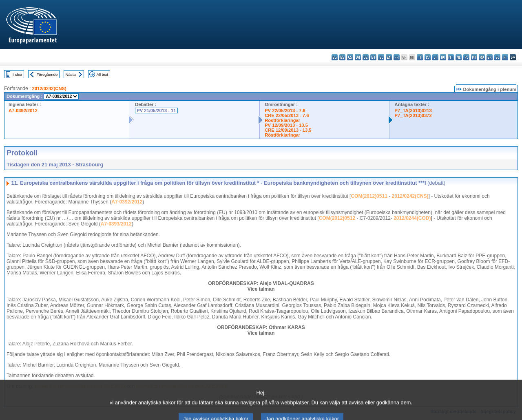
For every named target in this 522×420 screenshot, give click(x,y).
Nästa (71, 74)
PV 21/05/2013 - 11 (156, 111)
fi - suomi (505, 57)
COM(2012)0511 (369, 196)
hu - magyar (443, 57)
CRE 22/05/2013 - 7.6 (287, 115)
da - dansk (358, 57)
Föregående (47, 74)
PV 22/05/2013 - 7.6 (285, 111)
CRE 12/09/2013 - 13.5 (288, 130)
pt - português (474, 57)
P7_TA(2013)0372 (413, 115)
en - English (389, 57)
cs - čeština (350, 57)
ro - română (482, 57)
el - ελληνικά (381, 57)
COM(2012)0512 (337, 218)
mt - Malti (451, 57)
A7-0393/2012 (116, 224)
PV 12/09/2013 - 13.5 (286, 125)
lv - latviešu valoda (428, 57)
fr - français (397, 57)
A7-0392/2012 (23, 111)
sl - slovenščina (497, 57)
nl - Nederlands (459, 57)
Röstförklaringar (282, 120)
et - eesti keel (373, 57)
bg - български (335, 57)
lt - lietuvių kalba (435, 57)
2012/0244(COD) (412, 218)
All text (102, 74)
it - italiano (420, 57)
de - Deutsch (366, 57)
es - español (342, 57)
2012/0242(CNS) (49, 88)
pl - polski (466, 57)
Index (17, 74)
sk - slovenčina (490, 57)
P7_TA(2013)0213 (413, 111)
